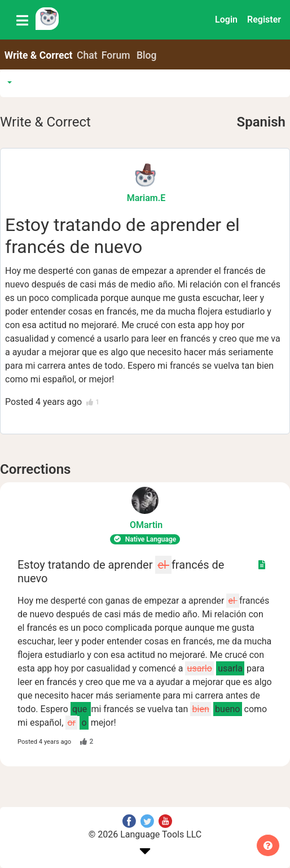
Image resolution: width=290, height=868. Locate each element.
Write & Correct (39, 55)
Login (226, 19)
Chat (87, 55)
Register (264, 19)
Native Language (145, 539)
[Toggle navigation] (22, 20)
